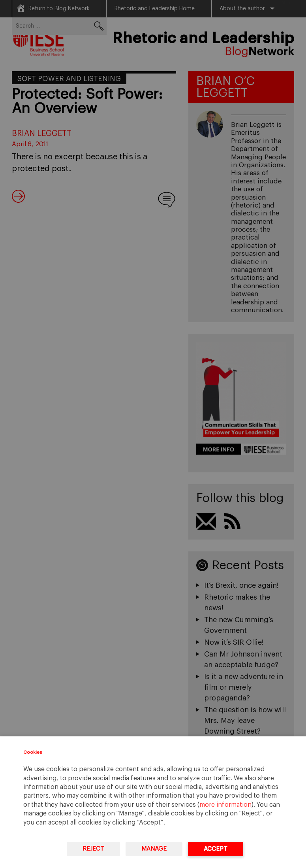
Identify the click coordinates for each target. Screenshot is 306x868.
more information (225, 805)
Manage (154, 849)
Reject (93, 849)
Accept (216, 849)
